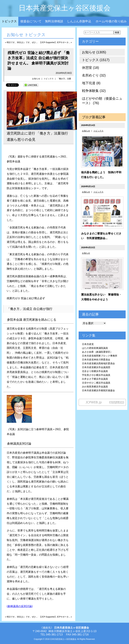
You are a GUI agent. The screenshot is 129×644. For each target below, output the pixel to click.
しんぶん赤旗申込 (79, 21)
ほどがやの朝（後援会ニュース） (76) (102, 101)
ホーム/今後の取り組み (111, 21)
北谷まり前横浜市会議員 (95, 371)
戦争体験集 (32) (94, 91)
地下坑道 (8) (91, 83)
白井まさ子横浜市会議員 (95, 379)
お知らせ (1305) (94, 52)
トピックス (9, 21)
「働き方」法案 (64, 79)
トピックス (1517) (96, 60)
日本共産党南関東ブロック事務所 (100, 356)
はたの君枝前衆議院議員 (95, 348)
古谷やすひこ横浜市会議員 (96, 383)
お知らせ (36, 79)
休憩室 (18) (90, 68)
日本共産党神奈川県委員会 (96, 360)
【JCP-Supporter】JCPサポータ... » (56, 42)
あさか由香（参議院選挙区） (97, 352)
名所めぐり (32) (94, 75)
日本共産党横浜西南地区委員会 (98, 363)
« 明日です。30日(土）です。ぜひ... (21, 42)
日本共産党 (88, 344)
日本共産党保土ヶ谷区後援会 (65, 8)
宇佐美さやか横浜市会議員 (96, 375)
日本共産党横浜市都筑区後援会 (98, 390)
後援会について (31, 21)
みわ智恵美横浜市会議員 (95, 387)
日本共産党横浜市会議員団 (96, 367)
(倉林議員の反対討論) (20, 606)
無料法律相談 (54, 21)
